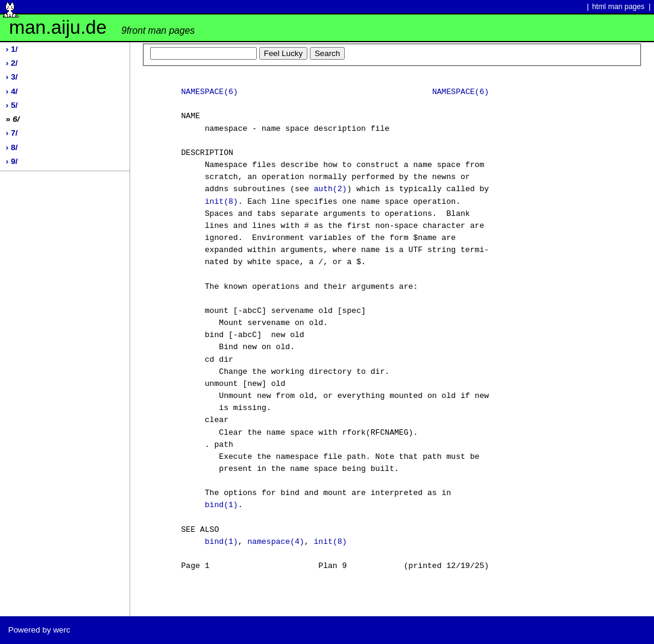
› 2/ (12, 63)
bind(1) (222, 505)
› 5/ (12, 105)
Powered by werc (39, 630)
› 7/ (12, 133)
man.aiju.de (102, 27)
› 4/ (12, 91)
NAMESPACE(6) (209, 92)
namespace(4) (275, 542)
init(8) (222, 202)
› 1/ (12, 49)
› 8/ (12, 147)
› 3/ (12, 77)
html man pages (618, 7)
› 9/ (12, 161)
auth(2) (330, 189)
